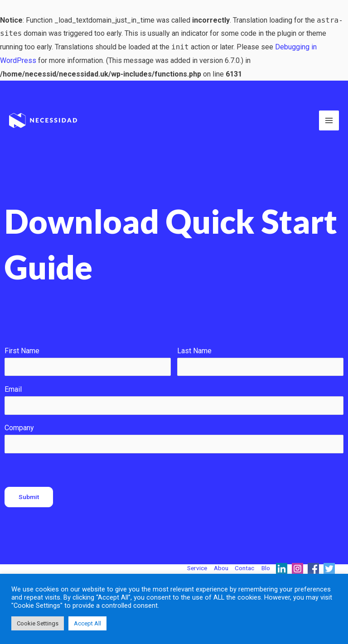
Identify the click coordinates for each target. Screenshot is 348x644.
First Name (22, 351)
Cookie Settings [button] (38, 623)
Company (19, 428)
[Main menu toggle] (329, 120)
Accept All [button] (87, 623)
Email (13, 389)
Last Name (194, 351)
